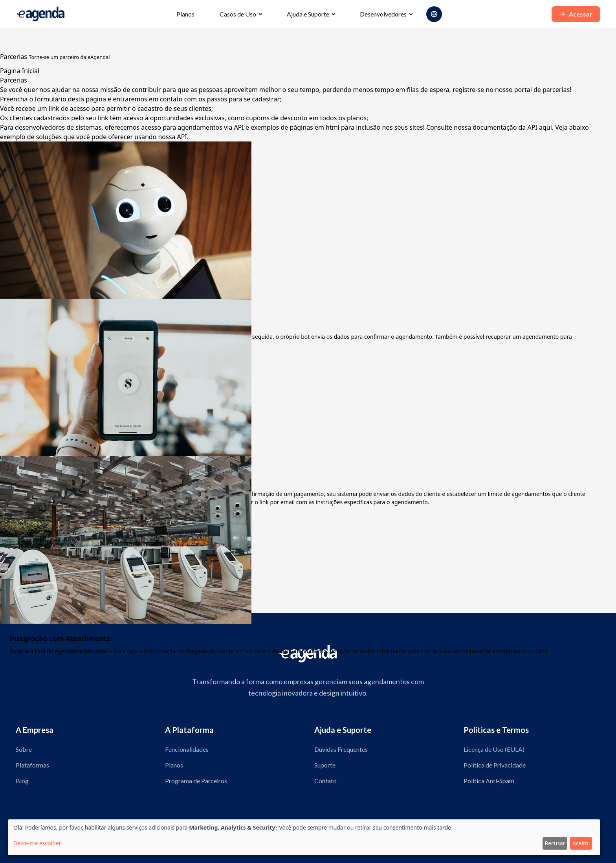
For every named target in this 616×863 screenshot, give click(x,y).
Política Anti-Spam (489, 781)
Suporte (325, 765)
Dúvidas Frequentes (341, 749)
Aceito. (581, 843)
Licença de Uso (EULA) (494, 749)
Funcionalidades (187, 749)
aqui (545, 127)
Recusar (555, 843)
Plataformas (32, 765)
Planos (185, 14)
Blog (22, 781)
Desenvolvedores (383, 14)
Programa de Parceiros (196, 781)
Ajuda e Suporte (308, 14)
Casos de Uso (238, 14)
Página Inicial (20, 71)
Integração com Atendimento (60, 638)
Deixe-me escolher (37, 843)
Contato (325, 781)
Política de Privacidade (495, 765)
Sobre (24, 749)
